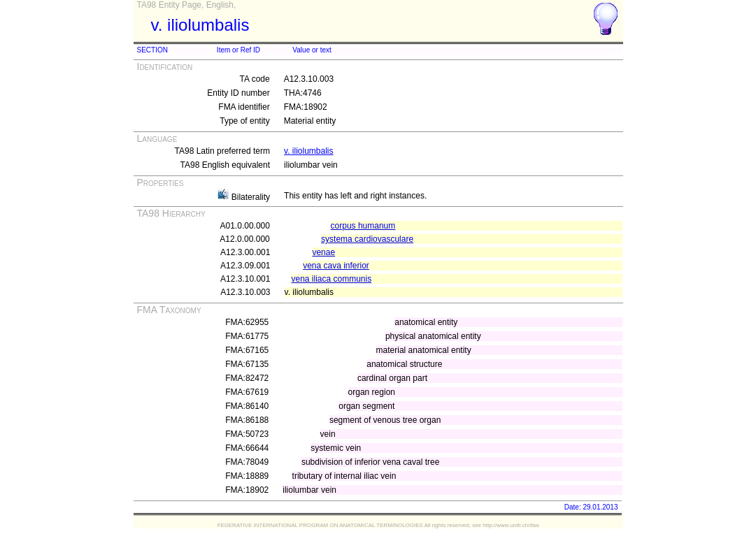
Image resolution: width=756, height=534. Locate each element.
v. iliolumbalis (308, 151)
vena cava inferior (336, 266)
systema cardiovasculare (367, 239)
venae (323, 252)
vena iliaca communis (331, 279)
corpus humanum (363, 226)
